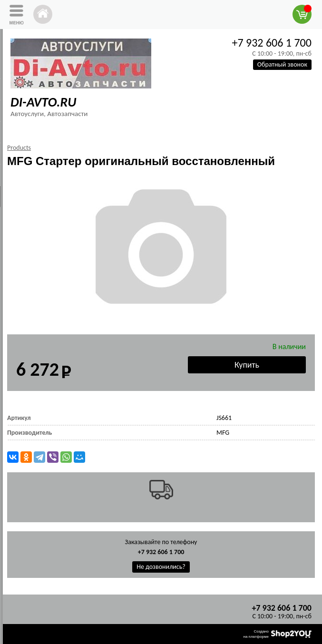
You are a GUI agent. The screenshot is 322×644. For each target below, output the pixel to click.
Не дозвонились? (161, 567)
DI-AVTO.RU (43, 102)
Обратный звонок (282, 64)
